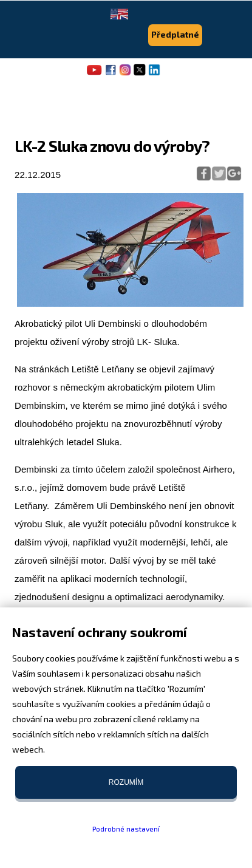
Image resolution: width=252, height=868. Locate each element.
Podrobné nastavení (126, 829)
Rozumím (126, 782)
